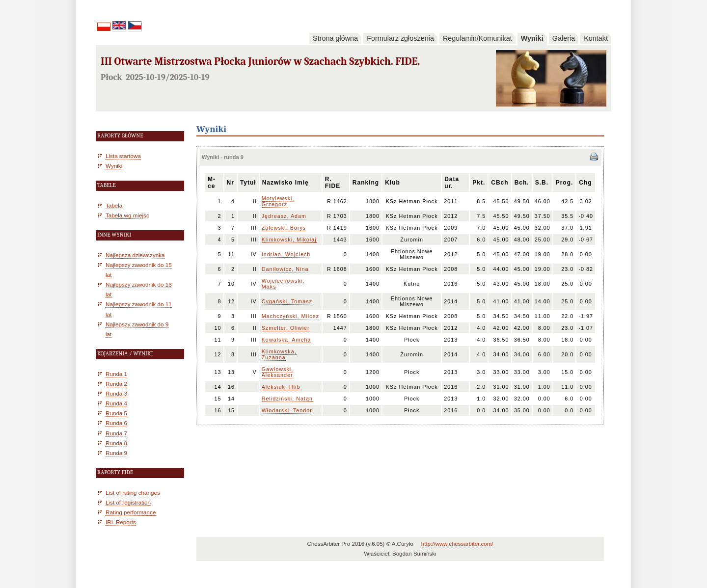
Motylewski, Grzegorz (278, 201)
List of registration (128, 502)
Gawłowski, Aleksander (278, 372)
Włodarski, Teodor (287, 410)
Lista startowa (123, 156)
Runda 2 (116, 384)
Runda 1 (116, 374)
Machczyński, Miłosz (290, 316)
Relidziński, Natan (287, 399)
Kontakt (596, 38)
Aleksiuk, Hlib (281, 387)
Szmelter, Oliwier (286, 328)
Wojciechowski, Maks (283, 284)
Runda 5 (116, 413)
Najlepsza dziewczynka (135, 255)
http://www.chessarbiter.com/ (457, 544)
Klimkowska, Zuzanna (279, 354)
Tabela (114, 205)
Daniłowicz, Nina (285, 269)
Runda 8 (116, 443)
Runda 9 (116, 453)
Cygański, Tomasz (287, 301)
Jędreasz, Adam (284, 216)
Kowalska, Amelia (286, 340)
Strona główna (335, 38)
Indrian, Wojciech (286, 254)
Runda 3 (116, 393)
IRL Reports (121, 522)
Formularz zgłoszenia (400, 38)
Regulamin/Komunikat (477, 38)
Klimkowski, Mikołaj (289, 240)
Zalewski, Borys (284, 228)
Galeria (564, 38)
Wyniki (532, 38)
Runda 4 (116, 403)
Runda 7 (116, 433)
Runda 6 (116, 423)
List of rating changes (133, 493)
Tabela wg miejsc (127, 215)
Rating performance (131, 512)
